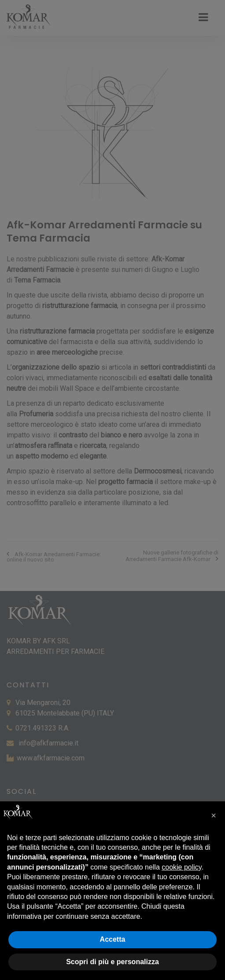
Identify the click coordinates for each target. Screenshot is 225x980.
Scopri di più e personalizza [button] (112, 962)
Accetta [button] (113, 939)
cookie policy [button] (181, 867)
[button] (214, 815)
